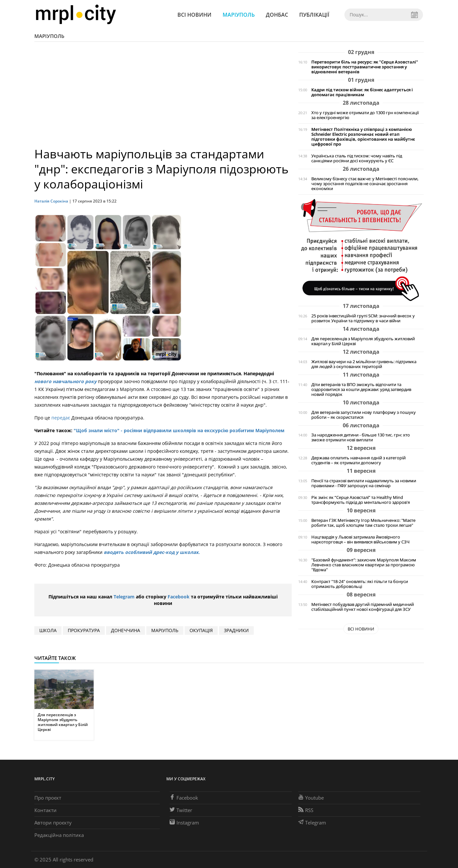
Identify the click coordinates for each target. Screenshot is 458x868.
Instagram (184, 823)
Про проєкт (48, 798)
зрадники (236, 630)
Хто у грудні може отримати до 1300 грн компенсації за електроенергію (365, 115)
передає (61, 418)
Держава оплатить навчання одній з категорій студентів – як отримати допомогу (358, 460)
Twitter (181, 810)
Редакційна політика (59, 835)
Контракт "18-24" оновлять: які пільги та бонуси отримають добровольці (360, 584)
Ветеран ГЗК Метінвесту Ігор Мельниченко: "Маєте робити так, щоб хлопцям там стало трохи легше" (363, 523)
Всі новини (194, 15)
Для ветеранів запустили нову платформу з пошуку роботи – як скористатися (364, 415)
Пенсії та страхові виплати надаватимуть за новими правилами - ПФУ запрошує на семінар (364, 483)
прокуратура (84, 630)
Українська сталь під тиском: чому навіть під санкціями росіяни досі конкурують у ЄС (357, 158)
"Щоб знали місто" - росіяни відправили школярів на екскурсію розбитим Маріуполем (178, 430)
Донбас (277, 15)
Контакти (46, 810)
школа (48, 630)
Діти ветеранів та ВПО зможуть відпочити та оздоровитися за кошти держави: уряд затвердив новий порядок (361, 390)
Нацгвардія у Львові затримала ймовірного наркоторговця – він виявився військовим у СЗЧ (360, 540)
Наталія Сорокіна (52, 201)
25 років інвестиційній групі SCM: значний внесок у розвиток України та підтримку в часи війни (363, 318)
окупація (201, 630)
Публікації (314, 15)
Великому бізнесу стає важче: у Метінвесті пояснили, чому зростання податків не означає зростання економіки (365, 184)
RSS (306, 810)
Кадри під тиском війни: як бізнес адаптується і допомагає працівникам (362, 92)
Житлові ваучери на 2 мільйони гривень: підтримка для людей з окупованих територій (364, 364)
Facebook (179, 597)
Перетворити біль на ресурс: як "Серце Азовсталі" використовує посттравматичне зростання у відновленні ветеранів (365, 67)
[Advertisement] (163, 97)
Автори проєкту (53, 823)
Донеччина (126, 630)
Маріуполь (239, 15)
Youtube (311, 798)
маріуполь (165, 630)
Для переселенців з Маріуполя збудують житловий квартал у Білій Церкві (363, 341)
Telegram (124, 597)
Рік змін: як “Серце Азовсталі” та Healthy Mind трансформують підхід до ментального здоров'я (361, 500)
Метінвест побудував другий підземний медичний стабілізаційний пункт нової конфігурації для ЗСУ (363, 607)
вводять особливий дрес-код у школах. (151, 552)
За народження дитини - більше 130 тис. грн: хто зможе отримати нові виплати (361, 437)
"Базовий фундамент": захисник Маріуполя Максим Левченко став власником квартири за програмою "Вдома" (364, 565)
